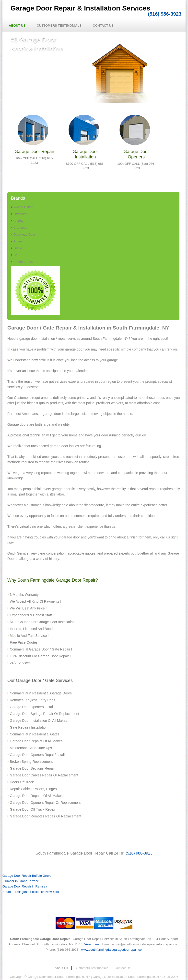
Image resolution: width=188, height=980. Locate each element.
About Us (17, 26)
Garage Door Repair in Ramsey (25, 886)
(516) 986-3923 (165, 14)
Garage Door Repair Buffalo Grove (27, 876)
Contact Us (103, 26)
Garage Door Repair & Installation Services (80, 8)
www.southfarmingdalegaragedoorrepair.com (113, 950)
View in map (93, 944)
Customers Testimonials (59, 26)
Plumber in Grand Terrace (21, 881)
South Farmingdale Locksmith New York (31, 892)
